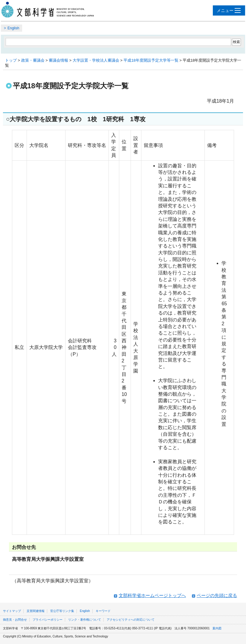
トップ (11, 60)
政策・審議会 (33, 60)
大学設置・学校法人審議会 (96, 60)
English (13, 28)
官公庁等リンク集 (62, 611)
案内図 (217, 628)
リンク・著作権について (85, 620)
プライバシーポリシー (48, 620)
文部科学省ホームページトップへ (152, 595)
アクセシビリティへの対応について (131, 620)
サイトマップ (12, 611)
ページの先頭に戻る (217, 595)
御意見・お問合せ (15, 620)
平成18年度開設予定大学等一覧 (151, 60)
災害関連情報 (36, 611)
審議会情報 (58, 60)
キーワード (103, 611)
